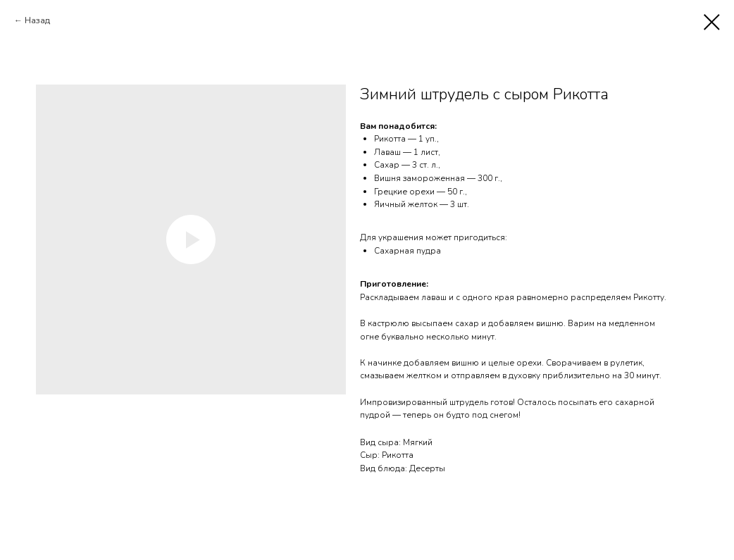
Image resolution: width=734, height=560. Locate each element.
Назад (37, 20)
